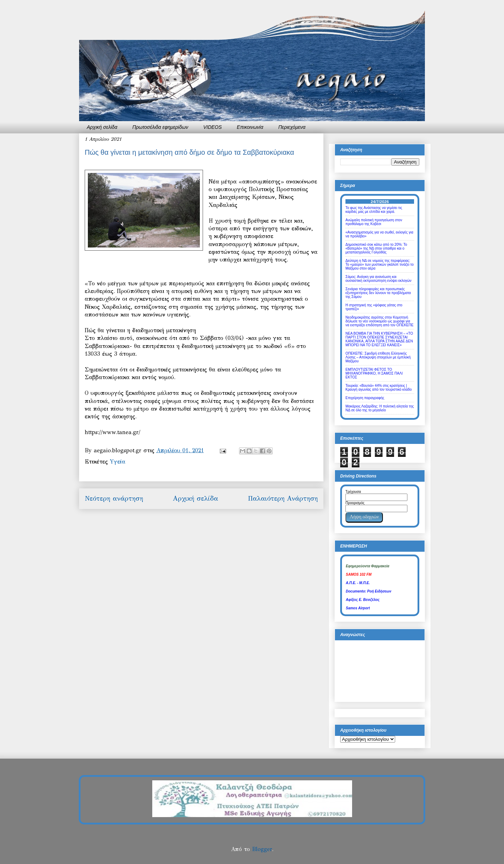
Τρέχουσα (353, 492)
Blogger (262, 849)
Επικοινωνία (250, 127)
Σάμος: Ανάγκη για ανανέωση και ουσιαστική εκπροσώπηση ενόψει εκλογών (379, 279)
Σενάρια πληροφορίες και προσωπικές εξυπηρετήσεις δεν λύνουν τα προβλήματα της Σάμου (378, 293)
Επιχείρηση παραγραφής (365, 398)
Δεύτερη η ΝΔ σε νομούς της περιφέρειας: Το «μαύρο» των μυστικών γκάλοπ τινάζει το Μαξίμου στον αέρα (380, 264)
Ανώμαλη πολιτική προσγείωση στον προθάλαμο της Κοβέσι (374, 222)
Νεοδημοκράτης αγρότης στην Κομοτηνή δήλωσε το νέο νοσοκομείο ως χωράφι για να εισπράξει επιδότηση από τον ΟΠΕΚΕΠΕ (379, 321)
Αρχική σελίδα (102, 127)
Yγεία (118, 462)
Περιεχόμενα (292, 127)
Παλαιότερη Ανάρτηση (283, 498)
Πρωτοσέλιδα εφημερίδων (160, 127)
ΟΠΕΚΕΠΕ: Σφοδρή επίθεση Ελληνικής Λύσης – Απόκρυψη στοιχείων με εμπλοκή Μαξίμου (378, 357)
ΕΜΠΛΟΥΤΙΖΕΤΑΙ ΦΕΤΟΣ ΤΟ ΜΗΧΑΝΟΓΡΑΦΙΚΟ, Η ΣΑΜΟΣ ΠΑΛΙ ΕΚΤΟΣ (374, 373)
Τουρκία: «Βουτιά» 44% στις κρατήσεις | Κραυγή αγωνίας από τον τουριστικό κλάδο (379, 388)
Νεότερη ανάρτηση (114, 498)
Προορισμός (355, 503)
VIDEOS (213, 127)
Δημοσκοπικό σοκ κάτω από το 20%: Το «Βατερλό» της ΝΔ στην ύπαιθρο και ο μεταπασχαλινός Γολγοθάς (376, 248)
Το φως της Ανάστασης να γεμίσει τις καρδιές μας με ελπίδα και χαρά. (374, 210)
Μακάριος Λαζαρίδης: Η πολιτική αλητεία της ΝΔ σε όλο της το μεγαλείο (380, 408)
